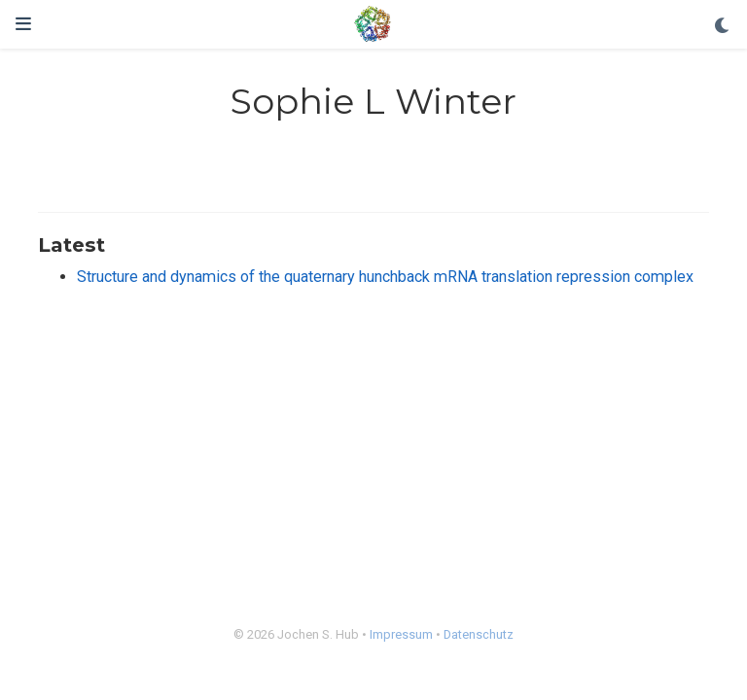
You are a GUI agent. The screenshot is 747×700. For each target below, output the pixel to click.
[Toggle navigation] (23, 24)
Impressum (401, 634)
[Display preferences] (723, 27)
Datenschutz (479, 634)
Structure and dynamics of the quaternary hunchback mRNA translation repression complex (385, 277)
